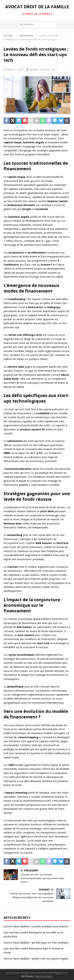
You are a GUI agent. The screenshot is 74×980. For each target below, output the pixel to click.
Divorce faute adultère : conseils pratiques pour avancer (36, 926)
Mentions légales (44, 976)
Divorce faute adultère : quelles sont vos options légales (36, 959)
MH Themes (27, 976)
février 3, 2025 (15, 69)
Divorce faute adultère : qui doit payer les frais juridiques (36, 943)
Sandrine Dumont (39, 69)
